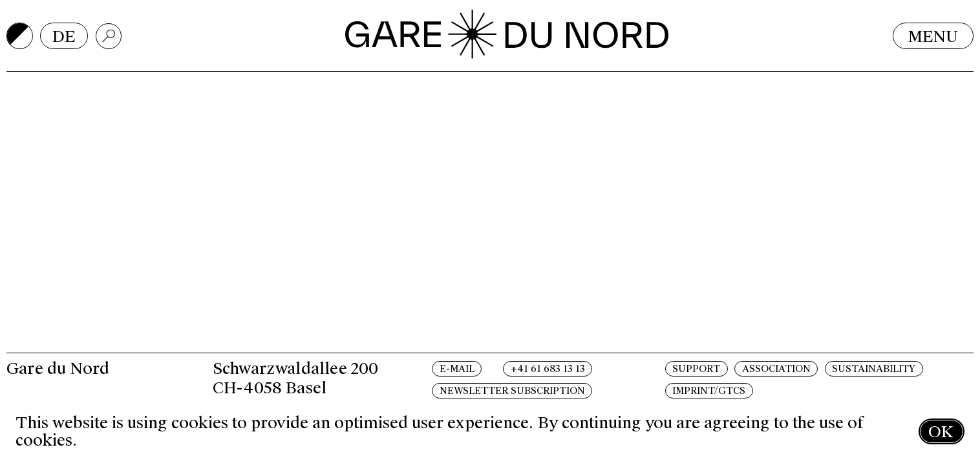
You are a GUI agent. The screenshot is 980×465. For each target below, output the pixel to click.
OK (941, 432)
